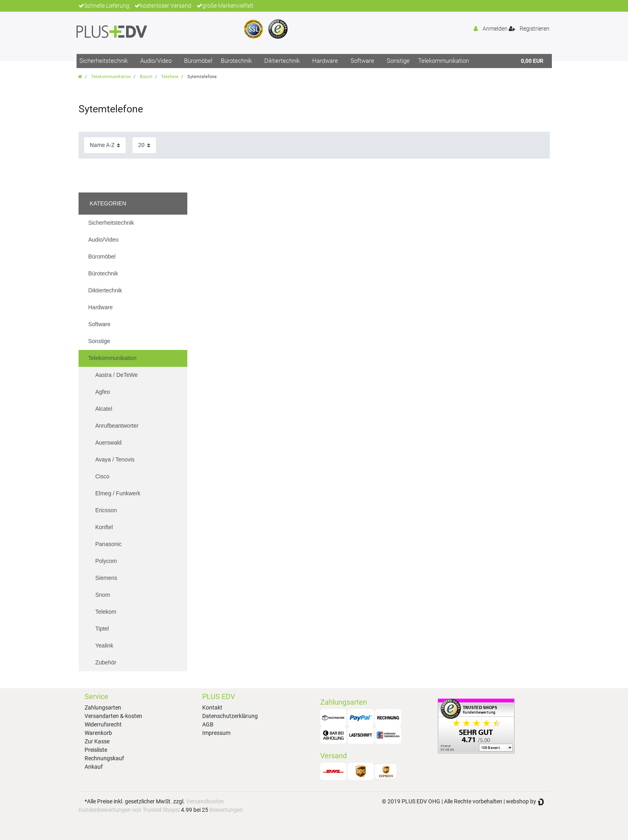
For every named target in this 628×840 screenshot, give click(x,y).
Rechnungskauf (104, 758)
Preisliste (96, 750)
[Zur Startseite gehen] (80, 77)
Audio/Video (156, 61)
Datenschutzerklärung (230, 716)
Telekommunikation (444, 61)
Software (362, 61)
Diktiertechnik (282, 61)
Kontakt (212, 708)
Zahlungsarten (103, 708)
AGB (208, 724)
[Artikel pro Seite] (144, 145)
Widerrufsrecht (103, 724)
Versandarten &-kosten (113, 716)
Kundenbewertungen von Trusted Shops (129, 810)
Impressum (216, 733)
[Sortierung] (105, 145)
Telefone (170, 77)
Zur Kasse (97, 741)
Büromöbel (198, 61)
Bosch (146, 77)
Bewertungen (226, 810)
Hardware (325, 61)
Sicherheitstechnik (104, 61)
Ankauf (94, 767)
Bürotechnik (236, 61)
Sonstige (398, 61)
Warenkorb (98, 733)
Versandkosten (205, 801)
